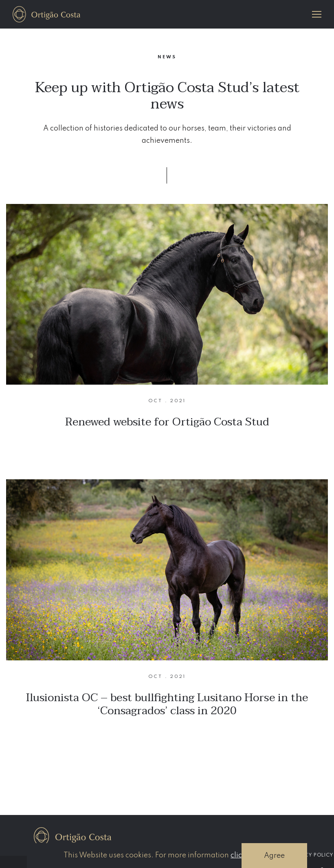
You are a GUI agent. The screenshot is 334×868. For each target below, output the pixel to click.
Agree (274, 856)
